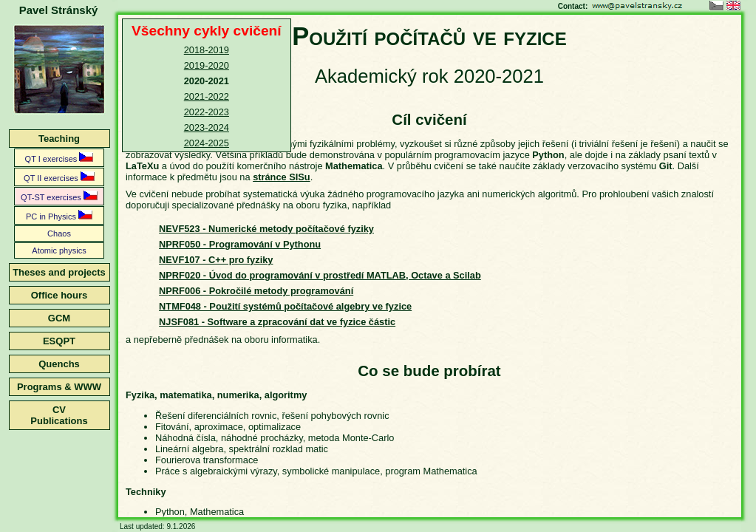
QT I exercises (59, 158)
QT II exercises (59, 177)
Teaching (59, 139)
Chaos (59, 233)
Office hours (59, 295)
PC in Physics (59, 215)
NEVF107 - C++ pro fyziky (216, 260)
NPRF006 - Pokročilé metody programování (256, 291)
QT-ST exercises (59, 196)
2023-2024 (207, 127)
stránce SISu (282, 177)
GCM (59, 318)
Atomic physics (59, 250)
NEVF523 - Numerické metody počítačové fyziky (266, 229)
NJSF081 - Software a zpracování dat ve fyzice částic (277, 322)
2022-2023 (207, 112)
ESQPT (59, 341)
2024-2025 (207, 143)
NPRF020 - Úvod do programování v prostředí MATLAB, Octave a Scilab (320, 275)
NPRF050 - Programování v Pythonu (240, 244)
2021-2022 (207, 96)
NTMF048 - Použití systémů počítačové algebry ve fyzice (285, 306)
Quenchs (59, 364)
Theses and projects (59, 272)
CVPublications (59, 415)
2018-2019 (207, 50)
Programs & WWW (59, 387)
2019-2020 (207, 65)
